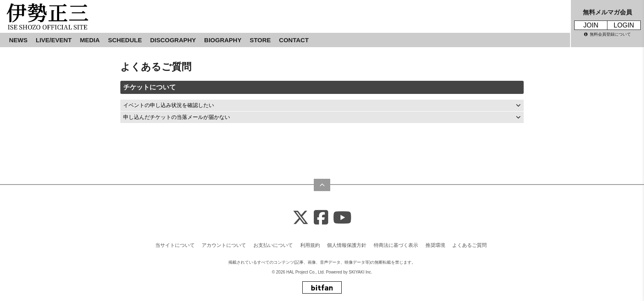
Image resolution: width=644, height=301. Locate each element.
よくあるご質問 (469, 245)
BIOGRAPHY (223, 40)
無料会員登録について (607, 34)
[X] (301, 218)
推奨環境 (435, 245)
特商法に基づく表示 (396, 245)
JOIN (591, 25)
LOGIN (624, 25)
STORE (260, 40)
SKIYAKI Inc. (360, 272)
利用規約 (310, 245)
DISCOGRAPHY (173, 40)
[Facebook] (321, 218)
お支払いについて (273, 245)
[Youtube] (342, 218)
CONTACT (294, 40)
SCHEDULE (125, 40)
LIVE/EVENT (54, 40)
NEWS (18, 40)
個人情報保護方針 (347, 245)
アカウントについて (224, 245)
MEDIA (90, 40)
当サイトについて (175, 245)
